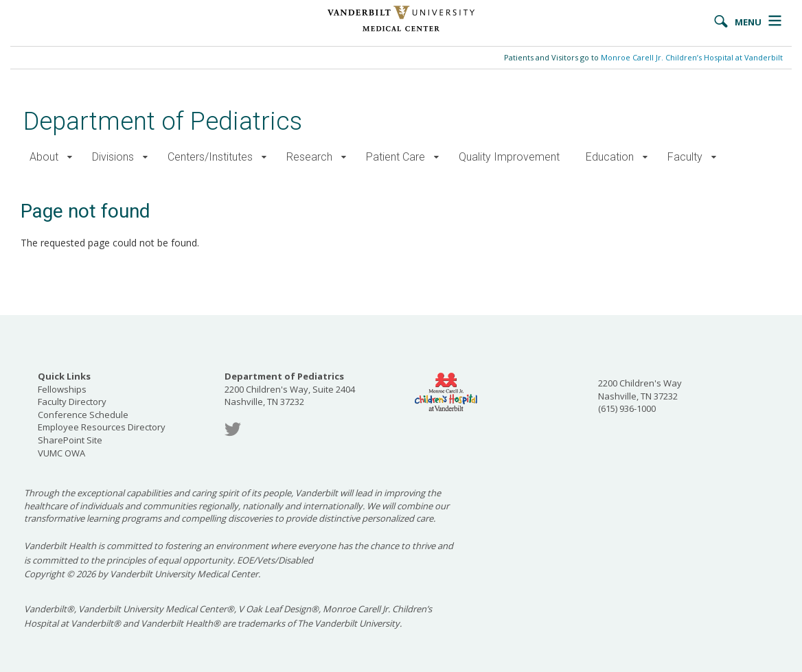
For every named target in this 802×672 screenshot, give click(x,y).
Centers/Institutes (210, 157)
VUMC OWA (61, 453)
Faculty (685, 157)
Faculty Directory (72, 402)
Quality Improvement (509, 157)
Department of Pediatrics (163, 121)
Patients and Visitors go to (643, 57)
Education (610, 157)
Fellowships (62, 389)
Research (309, 157)
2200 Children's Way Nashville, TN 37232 (640, 390)
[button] (70, 158)
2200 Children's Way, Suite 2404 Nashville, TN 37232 (290, 389)
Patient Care (396, 157)
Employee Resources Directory (102, 427)
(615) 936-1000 (627, 408)
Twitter (233, 429)
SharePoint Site (70, 440)
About (44, 157)
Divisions (113, 157)
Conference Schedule (83, 415)
